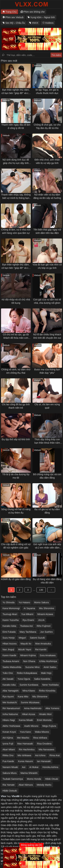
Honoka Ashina (50, 767)
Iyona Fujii (8, 744)
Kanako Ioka (9, 685)
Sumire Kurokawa (29, 685)
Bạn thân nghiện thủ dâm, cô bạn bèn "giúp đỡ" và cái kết (16, 92)
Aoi (24, 767)
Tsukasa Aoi (26, 626)
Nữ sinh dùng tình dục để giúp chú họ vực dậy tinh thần (16, 162)
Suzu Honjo (9, 638)
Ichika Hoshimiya (48, 661)
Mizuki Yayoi (25, 649)
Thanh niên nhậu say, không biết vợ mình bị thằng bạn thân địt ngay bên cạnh (16, 196)
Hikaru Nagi (9, 720)
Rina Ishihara (40, 738)
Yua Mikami (27, 614)
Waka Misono (42, 732)
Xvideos (49, 23)
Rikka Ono (8, 755)
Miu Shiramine (40, 697)
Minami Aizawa (45, 614)
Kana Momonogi (11, 608)
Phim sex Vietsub (14, 17)
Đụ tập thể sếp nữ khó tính (16, 439)
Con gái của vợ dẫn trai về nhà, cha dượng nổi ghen (47, 301)
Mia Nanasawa (46, 749)
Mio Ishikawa (24, 755)
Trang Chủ (11, 12)
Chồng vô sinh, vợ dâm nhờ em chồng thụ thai (16, 371)
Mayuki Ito (26, 644)
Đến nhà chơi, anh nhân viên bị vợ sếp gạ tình (47, 161)
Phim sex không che (34, 12)
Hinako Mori (45, 714)
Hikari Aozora (9, 644)
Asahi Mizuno (31, 726)
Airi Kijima (8, 738)
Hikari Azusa (29, 714)
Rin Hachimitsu (27, 749)
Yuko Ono (8, 673)
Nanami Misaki (10, 767)
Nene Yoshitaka (50, 685)
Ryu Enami (28, 620)
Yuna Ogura (24, 679)
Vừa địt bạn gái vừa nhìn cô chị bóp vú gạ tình (47, 266)
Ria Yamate (9, 785)
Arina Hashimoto (33, 708)
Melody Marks (44, 785)
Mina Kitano (29, 691)
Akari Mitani (9, 749)
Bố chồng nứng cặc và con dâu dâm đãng (47, 476)
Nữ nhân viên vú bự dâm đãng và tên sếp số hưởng (47, 196)
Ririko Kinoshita (47, 691)
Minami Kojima (28, 655)
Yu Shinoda (9, 602)
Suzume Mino (32, 667)
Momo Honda (34, 779)
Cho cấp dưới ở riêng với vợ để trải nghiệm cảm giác (16, 546)
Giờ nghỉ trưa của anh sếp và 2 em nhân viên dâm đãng (47, 546)
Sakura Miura (9, 773)
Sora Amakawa (48, 655)
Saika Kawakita (42, 679)
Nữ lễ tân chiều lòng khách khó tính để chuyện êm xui (47, 336)
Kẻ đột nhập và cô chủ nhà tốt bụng (16, 301)
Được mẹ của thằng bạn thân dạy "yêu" (47, 371)
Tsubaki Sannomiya (13, 779)
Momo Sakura (41, 602)
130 (41, 590)
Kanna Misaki (26, 720)
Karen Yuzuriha (10, 620)
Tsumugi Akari (10, 614)
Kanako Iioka (9, 626)
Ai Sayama (29, 608)
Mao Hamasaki (25, 744)
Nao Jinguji (8, 649)
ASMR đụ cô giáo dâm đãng (16, 579)
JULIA (41, 620)
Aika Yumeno (52, 708)
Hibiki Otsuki (52, 779)
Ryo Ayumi (8, 697)
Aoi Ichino (40, 755)
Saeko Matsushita (12, 667)
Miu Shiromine (46, 608)
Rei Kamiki (41, 649)
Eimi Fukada (9, 632)
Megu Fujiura (49, 726)
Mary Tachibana (28, 632)
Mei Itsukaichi (10, 702)
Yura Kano (25, 732)
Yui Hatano (24, 602)
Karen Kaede (9, 655)
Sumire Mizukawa (30, 702)
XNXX (35, 23)
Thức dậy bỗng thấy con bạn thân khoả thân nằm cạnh (47, 441)
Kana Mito (23, 697)
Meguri (22, 638)
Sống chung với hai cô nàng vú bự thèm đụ (16, 511)
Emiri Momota (44, 720)
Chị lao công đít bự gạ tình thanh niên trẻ (16, 406)
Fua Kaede (8, 761)
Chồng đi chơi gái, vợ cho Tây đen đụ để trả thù (47, 126)
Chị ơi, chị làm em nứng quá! (47, 406)
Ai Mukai (34, 767)
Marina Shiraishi (29, 773)
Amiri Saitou (50, 667)
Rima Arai (55, 755)
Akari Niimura (26, 785)
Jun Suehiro (46, 632)
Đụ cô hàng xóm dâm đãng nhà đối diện (47, 581)
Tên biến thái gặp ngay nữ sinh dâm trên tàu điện (47, 231)
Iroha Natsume (10, 714)
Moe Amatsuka (43, 644)
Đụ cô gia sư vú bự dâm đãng (47, 511)
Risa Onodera (44, 744)
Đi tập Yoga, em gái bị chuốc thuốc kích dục (47, 91)
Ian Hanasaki (44, 761)
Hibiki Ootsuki (10, 791)
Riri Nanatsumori (11, 708)
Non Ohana (29, 661)
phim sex (28, 800)
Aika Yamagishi (10, 691)
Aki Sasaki (8, 679)
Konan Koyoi (9, 732)
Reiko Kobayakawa (27, 673)
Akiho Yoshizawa (11, 726)
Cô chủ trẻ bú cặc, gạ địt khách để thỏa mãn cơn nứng (16, 336)
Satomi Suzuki (37, 638)
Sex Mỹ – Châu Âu (15, 23)
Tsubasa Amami (11, 661)
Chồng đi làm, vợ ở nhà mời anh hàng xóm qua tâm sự (16, 231)
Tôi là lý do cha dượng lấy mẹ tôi (16, 476)
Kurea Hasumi (25, 761)
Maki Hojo (46, 673)
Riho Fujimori (44, 626)
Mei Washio (23, 738)
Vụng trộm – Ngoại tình (43, 17)
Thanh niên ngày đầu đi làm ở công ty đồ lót (16, 126)
